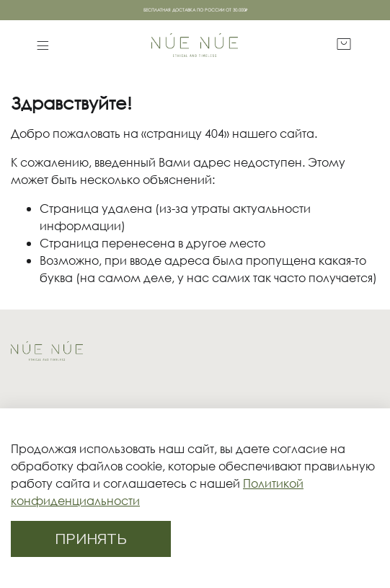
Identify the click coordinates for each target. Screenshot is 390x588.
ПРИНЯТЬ (91, 539)
